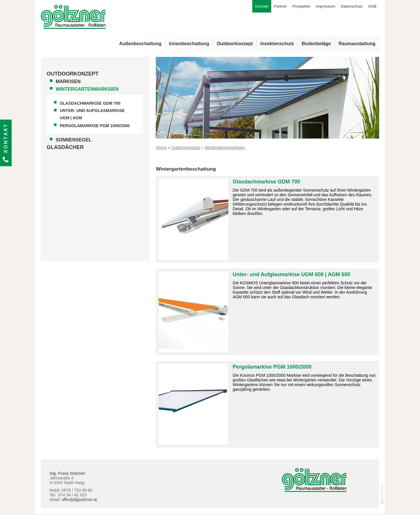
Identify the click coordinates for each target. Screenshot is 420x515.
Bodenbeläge (316, 44)
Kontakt (6, 143)
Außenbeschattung (140, 44)
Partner (276, 7)
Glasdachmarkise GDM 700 (90, 104)
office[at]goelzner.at (79, 500)
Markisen (68, 82)
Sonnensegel (74, 141)
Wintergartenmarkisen (87, 90)
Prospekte (298, 7)
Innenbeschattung (189, 44)
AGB (372, 7)
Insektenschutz (277, 44)
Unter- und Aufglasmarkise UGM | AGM (92, 115)
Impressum (323, 7)
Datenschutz (351, 7)
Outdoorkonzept (235, 44)
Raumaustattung (357, 44)
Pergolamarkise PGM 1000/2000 (95, 127)
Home (161, 148)
